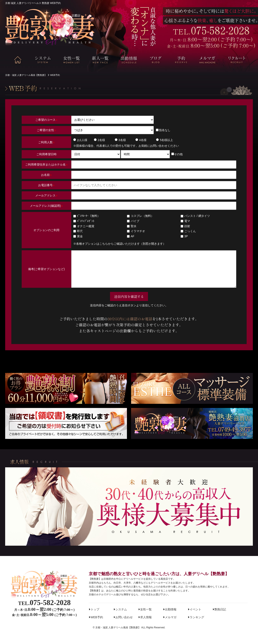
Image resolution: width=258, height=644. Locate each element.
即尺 (78, 231)
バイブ (133, 221)
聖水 (132, 226)
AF (131, 236)
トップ (95, 609)
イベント (195, 609)
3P (184, 236)
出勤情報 (171, 609)
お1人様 (80, 140)
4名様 (141, 140)
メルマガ (171, 617)
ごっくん (188, 231)
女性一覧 (146, 609)
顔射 (185, 226)
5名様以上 (165, 140)
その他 (177, 154)
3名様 (120, 140)
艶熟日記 (220, 609)
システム (121, 609)
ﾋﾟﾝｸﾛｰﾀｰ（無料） (87, 216)
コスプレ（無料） (140, 216)
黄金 (78, 236)
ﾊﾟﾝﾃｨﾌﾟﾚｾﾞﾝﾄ (84, 221)
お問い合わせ (124, 617)
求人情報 (146, 617)
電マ (185, 221)
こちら (104, 244)
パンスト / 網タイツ (195, 216)
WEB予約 (97, 617)
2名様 (99, 140)
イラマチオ (136, 231)
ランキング (197, 617)
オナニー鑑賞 (84, 226)
